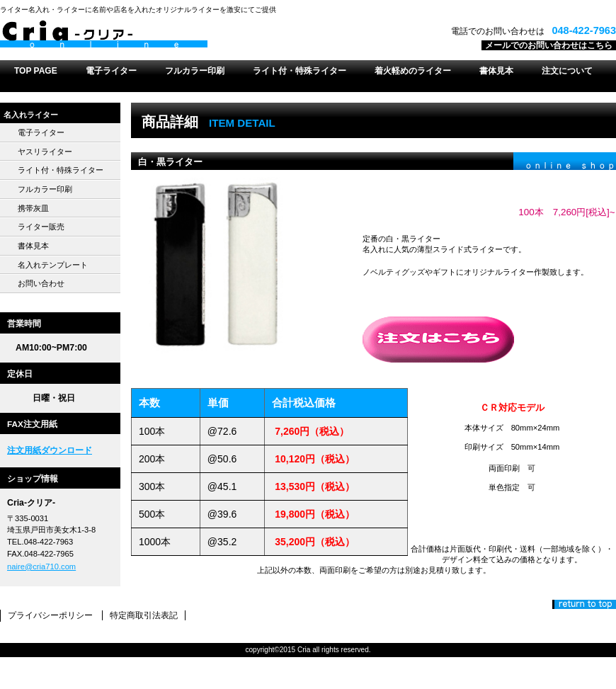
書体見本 (33, 246)
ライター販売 (41, 227)
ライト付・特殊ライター (61, 170)
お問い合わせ (41, 283)
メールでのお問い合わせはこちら (549, 45)
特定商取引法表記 (144, 615)
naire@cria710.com (41, 566)
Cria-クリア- (177, 35)
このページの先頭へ (584, 604)
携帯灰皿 (33, 208)
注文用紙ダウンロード (50, 450)
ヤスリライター (45, 152)
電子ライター (41, 132)
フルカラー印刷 (45, 189)
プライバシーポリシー (50, 615)
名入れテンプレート (53, 265)
